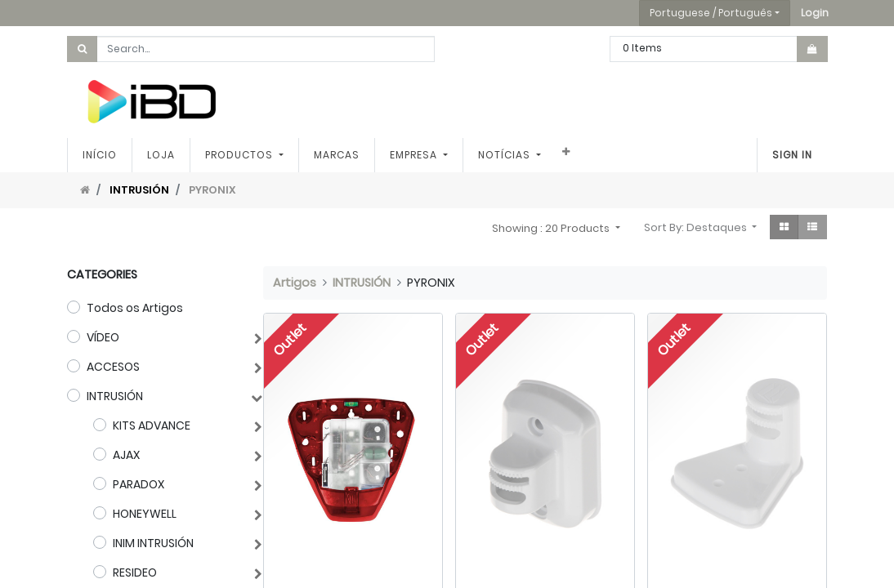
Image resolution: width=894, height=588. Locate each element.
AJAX (126, 455)
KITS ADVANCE (152, 425)
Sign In (792, 155)
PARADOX (139, 484)
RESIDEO (135, 572)
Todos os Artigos (135, 308)
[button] (815, 13)
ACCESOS (113, 367)
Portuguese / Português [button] (711, 13)
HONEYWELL (145, 514)
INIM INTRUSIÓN (153, 543)
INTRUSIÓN (139, 190)
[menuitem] (100, 155)
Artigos (295, 283)
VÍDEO (103, 337)
